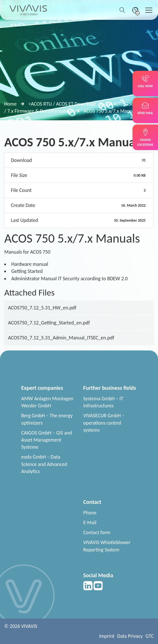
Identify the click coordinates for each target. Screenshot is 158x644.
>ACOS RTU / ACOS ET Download (62, 104)
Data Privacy (130, 636)
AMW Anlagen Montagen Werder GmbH (47, 402)
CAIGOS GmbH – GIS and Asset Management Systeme (46, 440)
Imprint (107, 636)
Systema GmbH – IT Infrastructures (103, 402)
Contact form (97, 532)
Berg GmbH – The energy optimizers (47, 419)
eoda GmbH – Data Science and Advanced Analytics (44, 464)
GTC (150, 636)
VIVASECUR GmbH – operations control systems (104, 423)
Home (10, 104)
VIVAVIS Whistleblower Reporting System (107, 546)
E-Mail (90, 523)
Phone (90, 513)
